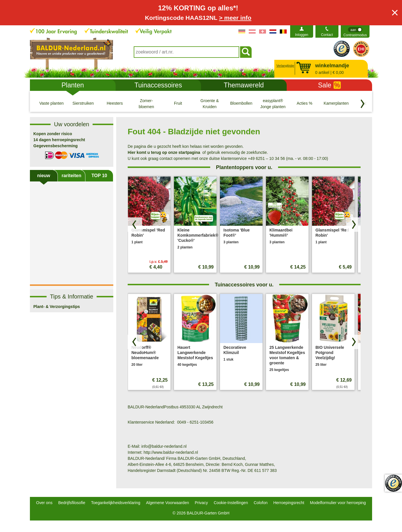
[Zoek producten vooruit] (353, 225)
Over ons (44, 503)
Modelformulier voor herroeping (338, 503)
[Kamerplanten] (336, 104)
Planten (73, 85)
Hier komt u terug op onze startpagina (164, 152)
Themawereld (244, 85)
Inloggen (302, 35)
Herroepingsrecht (289, 503)
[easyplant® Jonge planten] (273, 104)
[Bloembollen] (241, 104)
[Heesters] (115, 104)
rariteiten (71, 176)
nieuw (44, 176)
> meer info (235, 18)
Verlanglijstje (285, 66)
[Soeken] (246, 52)
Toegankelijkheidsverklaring (116, 503)
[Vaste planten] (51, 104)
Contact (327, 35)
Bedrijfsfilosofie (72, 503)
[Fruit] (178, 104)
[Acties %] (305, 104)
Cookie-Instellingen (231, 503)
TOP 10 (99, 176)
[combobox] (186, 52)
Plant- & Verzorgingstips (57, 307)
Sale (329, 85)
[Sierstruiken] (83, 104)
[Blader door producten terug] (135, 225)
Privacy (201, 503)
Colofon (261, 503)
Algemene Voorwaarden (167, 503)
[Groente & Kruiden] (210, 104)
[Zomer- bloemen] (146, 104)
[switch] (355, 31)
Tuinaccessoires (158, 85)
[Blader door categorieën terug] (363, 104)
